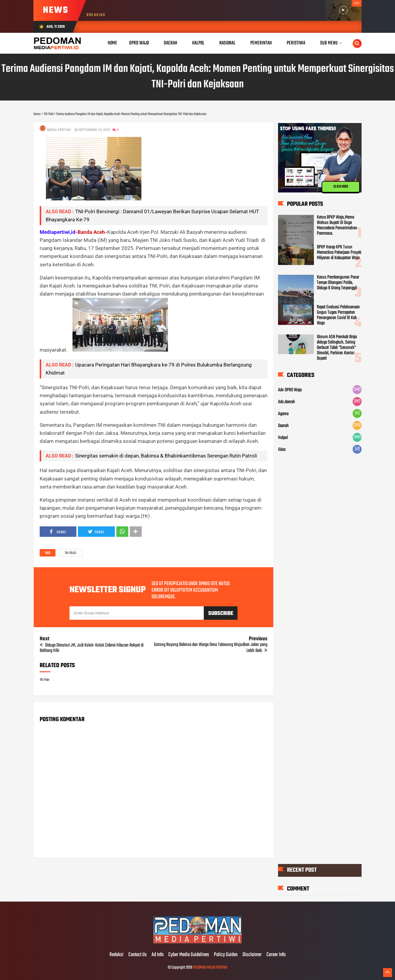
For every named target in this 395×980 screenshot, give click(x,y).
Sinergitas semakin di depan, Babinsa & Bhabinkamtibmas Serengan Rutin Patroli (166, 456)
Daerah (283, 426)
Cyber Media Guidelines (189, 955)
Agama (283, 414)
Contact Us (138, 955)
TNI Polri (71, 553)
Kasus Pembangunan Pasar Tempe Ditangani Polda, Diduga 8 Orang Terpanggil (338, 283)
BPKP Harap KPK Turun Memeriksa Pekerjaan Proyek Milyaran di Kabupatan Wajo (339, 253)
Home (112, 43)
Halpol (283, 438)
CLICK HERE (341, 187)
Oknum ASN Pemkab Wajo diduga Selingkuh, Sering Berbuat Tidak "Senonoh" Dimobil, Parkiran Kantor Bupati (337, 348)
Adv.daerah (287, 402)
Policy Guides (226, 955)
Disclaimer (252, 955)
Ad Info (158, 955)
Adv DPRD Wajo (290, 390)
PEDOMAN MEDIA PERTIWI (210, 968)
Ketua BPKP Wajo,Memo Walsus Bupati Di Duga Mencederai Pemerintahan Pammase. (337, 225)
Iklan (282, 450)
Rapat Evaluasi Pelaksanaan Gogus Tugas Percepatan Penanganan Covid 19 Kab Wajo (338, 315)
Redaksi (117, 955)
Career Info (276, 955)
